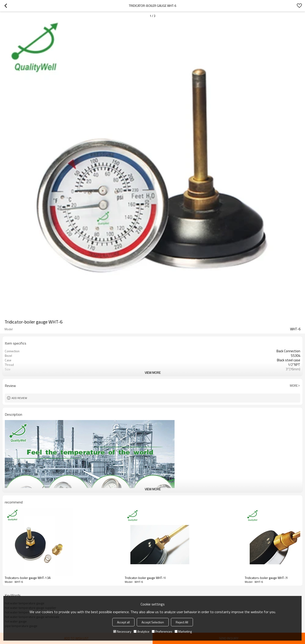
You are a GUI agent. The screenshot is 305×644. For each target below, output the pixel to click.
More (294, 386)
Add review (19, 398)
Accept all (123, 622)
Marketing (183, 631)
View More (153, 373)
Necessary (122, 631)
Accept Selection (153, 622)
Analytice (142, 631)
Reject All (182, 622)
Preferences (162, 631)
